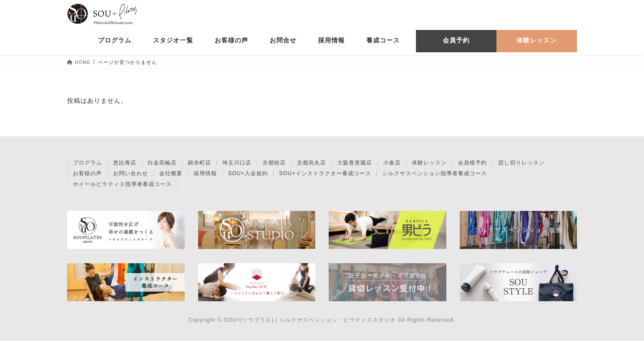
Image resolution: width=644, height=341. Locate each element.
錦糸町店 (199, 163)
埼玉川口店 (237, 163)
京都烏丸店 (311, 163)
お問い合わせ (131, 173)
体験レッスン (429, 163)
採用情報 (205, 173)
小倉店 (392, 163)
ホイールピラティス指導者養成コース (122, 184)
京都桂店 (274, 163)
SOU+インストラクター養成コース (325, 173)
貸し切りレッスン (521, 163)
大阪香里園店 (355, 163)
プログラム (87, 163)
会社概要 (171, 173)
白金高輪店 (162, 163)
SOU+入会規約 (248, 173)
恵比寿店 (125, 163)
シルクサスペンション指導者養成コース (435, 173)
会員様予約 (472, 163)
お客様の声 (87, 173)
